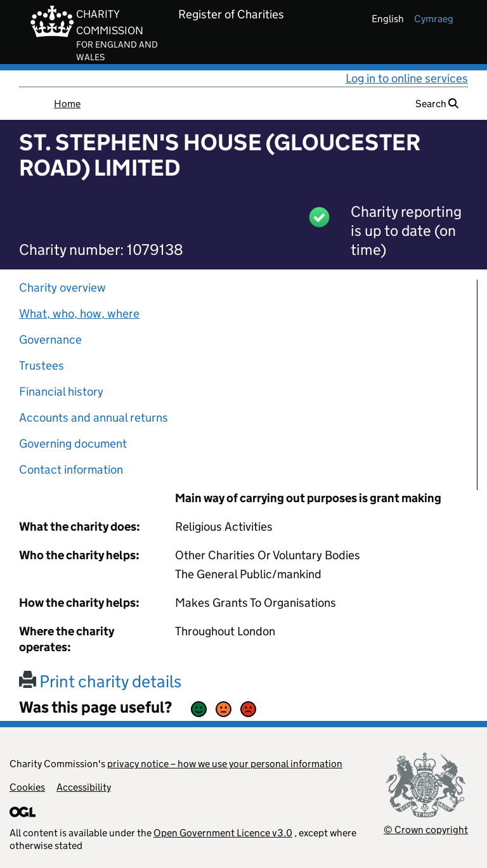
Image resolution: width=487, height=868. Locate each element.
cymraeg (434, 19)
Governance (50, 340)
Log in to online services (407, 78)
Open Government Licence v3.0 (223, 833)
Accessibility (84, 787)
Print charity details (100, 681)
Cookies (27, 787)
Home (67, 104)
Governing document (73, 444)
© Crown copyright (426, 830)
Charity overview (62, 288)
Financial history (61, 392)
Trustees (42, 366)
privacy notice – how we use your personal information (225, 764)
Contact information (71, 470)
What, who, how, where (79, 314)
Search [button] (437, 104)
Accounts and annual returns (94, 418)
